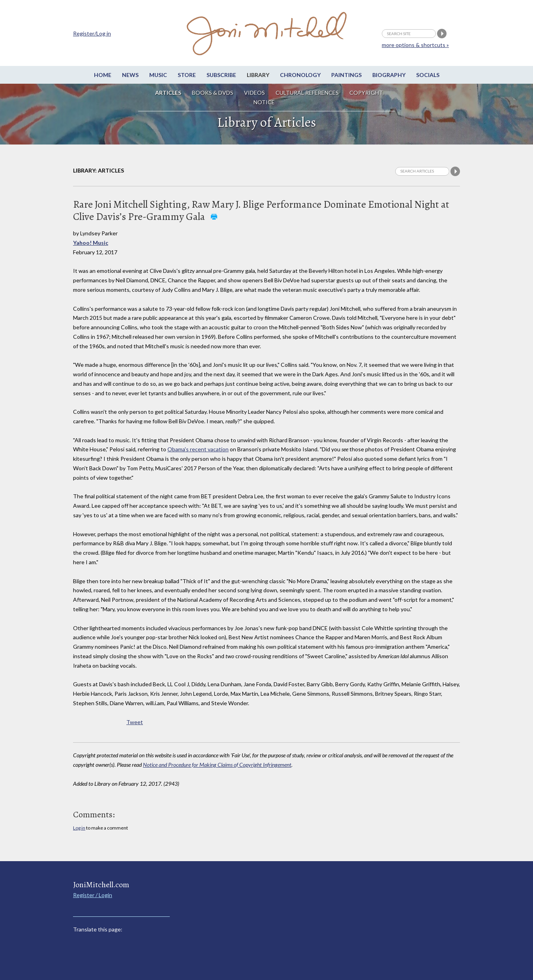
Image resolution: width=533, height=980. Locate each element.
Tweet (135, 722)
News (130, 75)
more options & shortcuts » (415, 45)
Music (158, 75)
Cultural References (307, 93)
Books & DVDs (213, 93)
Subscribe (221, 75)
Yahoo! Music (91, 243)
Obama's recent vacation (198, 449)
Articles (168, 93)
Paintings (346, 75)
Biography (389, 75)
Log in (79, 828)
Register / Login (93, 895)
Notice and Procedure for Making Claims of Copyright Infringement (217, 765)
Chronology (300, 75)
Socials (428, 75)
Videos (254, 93)
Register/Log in (92, 33)
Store (187, 75)
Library (258, 75)
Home (103, 75)
